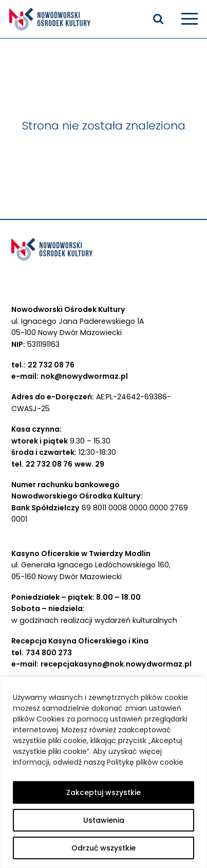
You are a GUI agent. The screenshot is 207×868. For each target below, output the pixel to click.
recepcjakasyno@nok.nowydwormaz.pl (116, 664)
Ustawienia (104, 820)
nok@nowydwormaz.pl (84, 376)
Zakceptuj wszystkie (103, 792)
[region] (103, 772)
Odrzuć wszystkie (103, 848)
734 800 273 (49, 653)
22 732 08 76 (51, 365)
